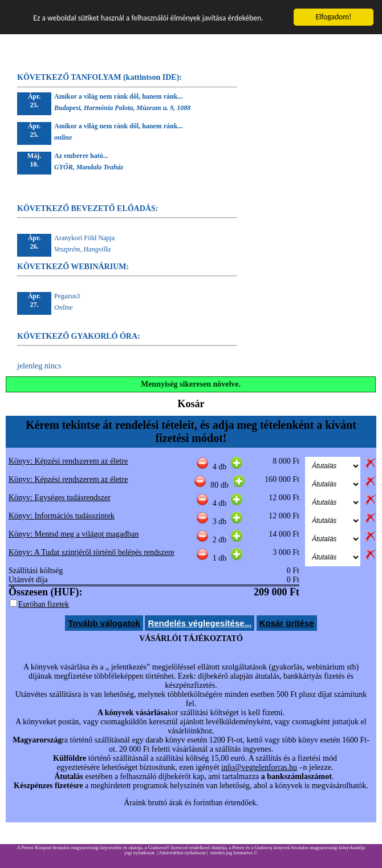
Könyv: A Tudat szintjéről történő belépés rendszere (92, 552)
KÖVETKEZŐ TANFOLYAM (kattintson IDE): (99, 77)
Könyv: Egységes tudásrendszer (60, 498)
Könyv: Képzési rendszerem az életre (68, 461)
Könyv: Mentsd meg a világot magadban (74, 534)
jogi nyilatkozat (140, 853)
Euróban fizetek (44, 604)
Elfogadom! (333, 17)
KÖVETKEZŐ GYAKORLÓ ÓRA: (79, 336)
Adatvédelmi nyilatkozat (182, 853)
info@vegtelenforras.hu (259, 767)
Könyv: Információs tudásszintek (62, 516)
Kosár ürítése (287, 623)
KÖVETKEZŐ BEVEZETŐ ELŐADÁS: (88, 208)
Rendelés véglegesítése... (200, 623)
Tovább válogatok (104, 623)
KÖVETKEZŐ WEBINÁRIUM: (73, 267)
